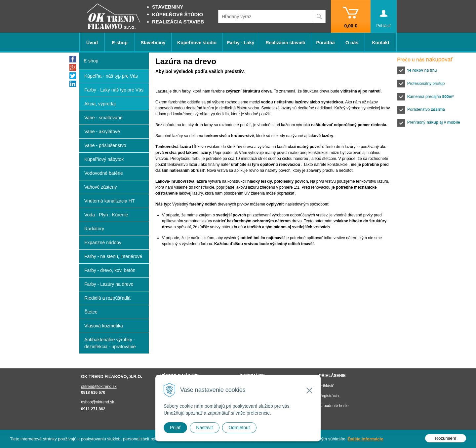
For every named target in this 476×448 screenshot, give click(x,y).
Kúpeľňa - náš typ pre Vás (111, 76)
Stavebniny (153, 43)
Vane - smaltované (103, 118)
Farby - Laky (241, 43)
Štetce (91, 312)
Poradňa (325, 43)
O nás (352, 43)
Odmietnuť (239, 428)
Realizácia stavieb (286, 43)
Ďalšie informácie (366, 439)
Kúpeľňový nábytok (104, 159)
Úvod (92, 43)
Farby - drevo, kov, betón (110, 270)
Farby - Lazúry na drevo (109, 284)
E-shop (119, 43)
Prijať (175, 428)
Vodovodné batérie (104, 173)
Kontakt (380, 43)
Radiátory (94, 229)
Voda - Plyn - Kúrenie (106, 215)
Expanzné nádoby (103, 243)
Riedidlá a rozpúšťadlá (107, 298)
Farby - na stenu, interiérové (113, 256)
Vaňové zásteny (101, 187)
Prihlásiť (326, 386)
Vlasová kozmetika (104, 326)
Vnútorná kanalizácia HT (110, 201)
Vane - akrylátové (102, 131)
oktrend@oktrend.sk (99, 387)
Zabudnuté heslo (334, 406)
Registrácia (329, 396)
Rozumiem (446, 438)
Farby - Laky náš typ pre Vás (114, 90)
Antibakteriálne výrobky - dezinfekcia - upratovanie (110, 343)
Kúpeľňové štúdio (197, 43)
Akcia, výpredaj (100, 104)
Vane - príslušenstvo (105, 145)
